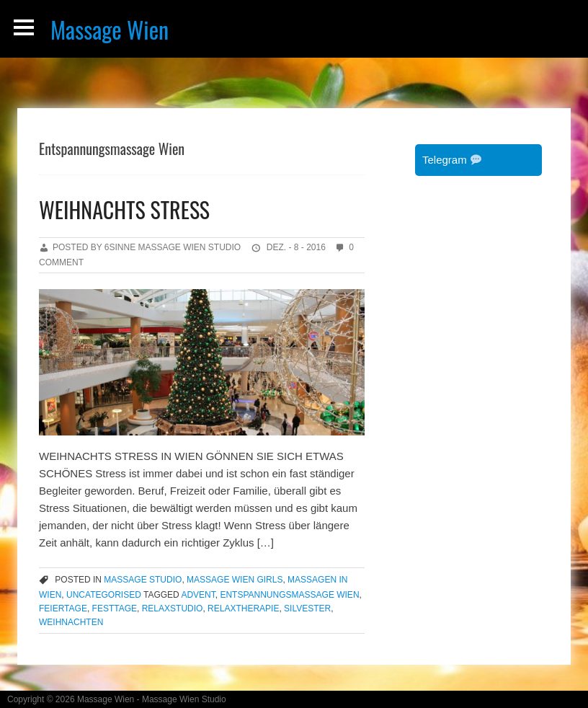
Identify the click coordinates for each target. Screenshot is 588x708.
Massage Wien (110, 29)
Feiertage (63, 609)
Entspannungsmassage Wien (289, 595)
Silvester (307, 609)
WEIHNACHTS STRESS (124, 209)
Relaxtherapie (243, 609)
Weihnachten (71, 622)
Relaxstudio (173, 609)
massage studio (143, 580)
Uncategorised (104, 595)
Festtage (115, 609)
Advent (198, 595)
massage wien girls (235, 580)
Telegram (452, 160)
